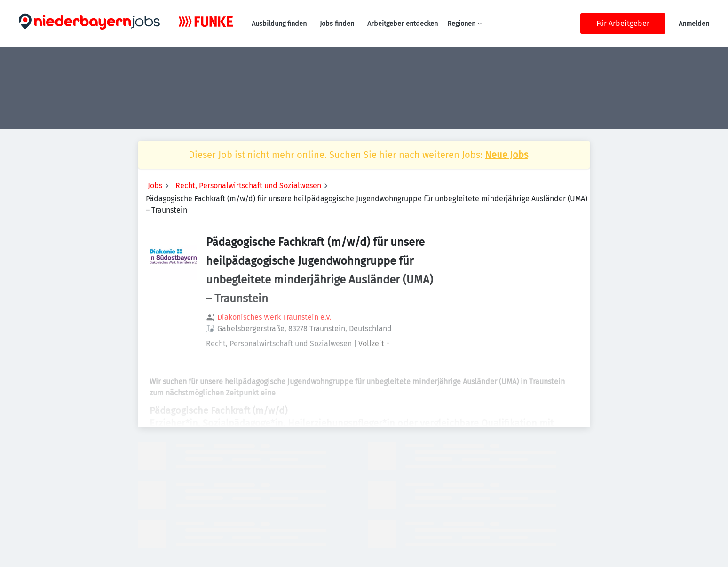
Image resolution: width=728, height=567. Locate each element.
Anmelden (694, 24)
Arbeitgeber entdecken (403, 24)
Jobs (155, 185)
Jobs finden (337, 24)
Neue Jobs (506, 155)
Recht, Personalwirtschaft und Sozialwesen (248, 185)
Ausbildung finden (279, 24)
